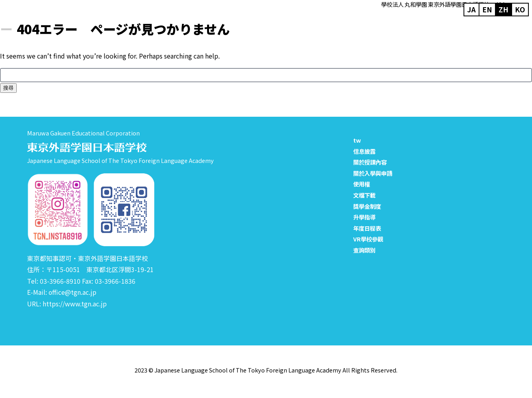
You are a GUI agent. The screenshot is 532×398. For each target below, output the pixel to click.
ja (471, 7)
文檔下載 (364, 195)
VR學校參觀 (368, 239)
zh (504, 7)
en (487, 7)
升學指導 (364, 217)
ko (520, 7)
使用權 (362, 184)
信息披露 (364, 151)
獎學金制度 (367, 206)
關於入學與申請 (373, 173)
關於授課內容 (370, 162)
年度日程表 (367, 228)
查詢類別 (364, 250)
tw (357, 140)
